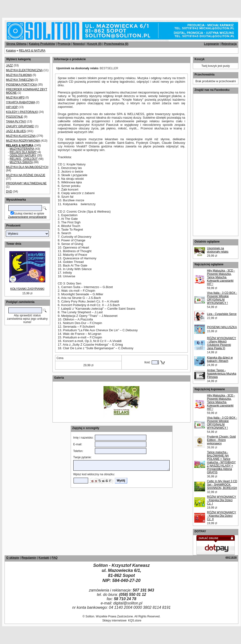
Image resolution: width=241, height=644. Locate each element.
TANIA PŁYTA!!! (16, 122)
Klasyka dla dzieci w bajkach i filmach (220, 359)
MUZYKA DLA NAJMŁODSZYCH (27, 167)
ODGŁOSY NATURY (23, 156)
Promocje (64, 44)
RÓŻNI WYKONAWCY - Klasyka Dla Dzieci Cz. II (222, 516)
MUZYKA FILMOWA (19, 75)
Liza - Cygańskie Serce (222, 314)
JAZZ (9, 65)
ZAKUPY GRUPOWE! (20, 126)
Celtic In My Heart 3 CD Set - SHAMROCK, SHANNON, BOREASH (222, 485)
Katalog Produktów (42, 44)
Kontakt (44, 558)
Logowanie (211, 44)
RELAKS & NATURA (32, 51)
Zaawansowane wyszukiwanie (27, 217)
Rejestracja (229, 44)
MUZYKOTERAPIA (22, 149)
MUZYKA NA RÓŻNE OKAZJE (26, 175)
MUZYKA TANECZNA (20, 80)
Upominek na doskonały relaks (218, 250)
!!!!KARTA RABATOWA (20, 102)
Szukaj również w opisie (29, 214)
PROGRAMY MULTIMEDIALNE (26, 183)
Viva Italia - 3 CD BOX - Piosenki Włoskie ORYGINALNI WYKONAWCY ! (222, 298)
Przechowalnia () (116, 44)
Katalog (11, 51)
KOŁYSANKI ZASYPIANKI (27, 289)
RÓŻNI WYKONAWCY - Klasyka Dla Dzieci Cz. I (222, 500)
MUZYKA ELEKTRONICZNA (24, 70)
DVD (9, 191)
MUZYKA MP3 (15, 98)
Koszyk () (94, 44)
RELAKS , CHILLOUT (23, 159)
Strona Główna (16, 44)
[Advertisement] (58, 7)
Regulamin (29, 558)
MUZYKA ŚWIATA (21, 162)
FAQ (55, 558)
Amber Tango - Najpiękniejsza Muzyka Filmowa (222, 374)
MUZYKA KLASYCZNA (21, 136)
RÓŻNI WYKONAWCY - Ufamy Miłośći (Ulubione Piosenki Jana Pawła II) (222, 343)
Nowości (79, 44)
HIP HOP (12, 107)
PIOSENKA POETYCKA (21, 85)
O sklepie (13, 558)
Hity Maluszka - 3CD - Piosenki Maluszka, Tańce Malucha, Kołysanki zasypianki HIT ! (221, 277)
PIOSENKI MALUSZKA (222, 327)
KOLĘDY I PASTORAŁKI (22, 112)
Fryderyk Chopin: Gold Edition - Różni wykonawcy (221, 440)
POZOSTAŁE (14, 117)
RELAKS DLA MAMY (23, 152)
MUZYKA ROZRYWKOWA (23, 141)
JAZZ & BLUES (16, 131)
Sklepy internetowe (114, 621)
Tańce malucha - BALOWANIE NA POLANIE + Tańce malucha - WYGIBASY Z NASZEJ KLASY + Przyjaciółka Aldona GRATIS (221, 462)
